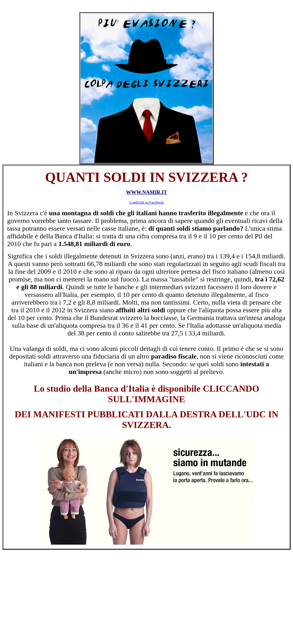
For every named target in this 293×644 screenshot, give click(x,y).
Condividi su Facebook (146, 202)
